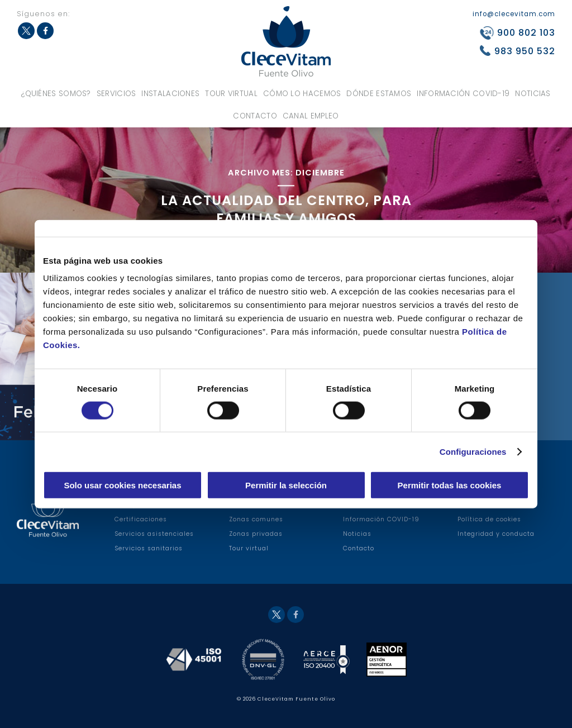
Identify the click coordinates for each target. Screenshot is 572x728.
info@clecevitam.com (514, 14)
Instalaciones (170, 94)
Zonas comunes (256, 519)
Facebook (45, 31)
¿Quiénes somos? (56, 94)
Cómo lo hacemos (302, 94)
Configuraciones (473, 451)
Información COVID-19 (463, 94)
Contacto (255, 116)
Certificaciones (141, 519)
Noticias (533, 94)
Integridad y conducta (496, 534)
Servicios (116, 94)
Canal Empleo (311, 116)
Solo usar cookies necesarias (122, 485)
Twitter (26, 31)
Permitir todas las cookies (450, 485)
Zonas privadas (256, 534)
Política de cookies (489, 519)
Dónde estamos (379, 94)
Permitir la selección (286, 485)
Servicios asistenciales (154, 534)
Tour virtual (231, 94)
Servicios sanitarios (149, 548)
